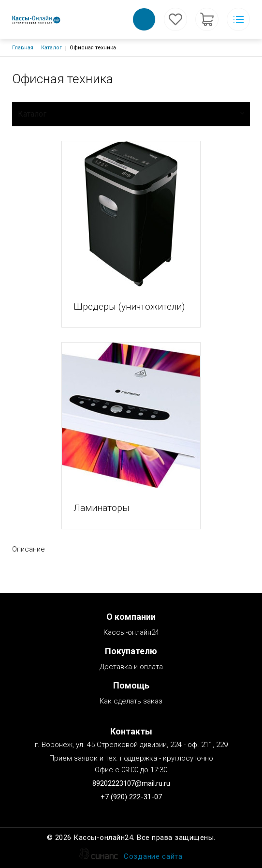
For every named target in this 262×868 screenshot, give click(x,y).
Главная (23, 48)
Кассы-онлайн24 (131, 633)
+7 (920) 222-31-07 (131, 797)
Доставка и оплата (131, 667)
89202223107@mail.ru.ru (131, 783)
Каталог (51, 48)
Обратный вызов (144, 19)
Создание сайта (153, 857)
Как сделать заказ (131, 702)
